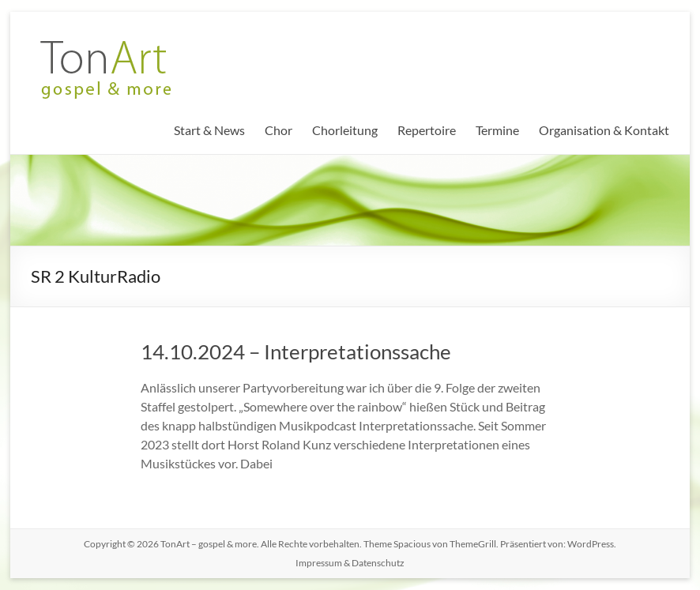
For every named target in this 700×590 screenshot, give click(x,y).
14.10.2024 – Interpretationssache (296, 351)
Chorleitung (345, 130)
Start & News (209, 130)
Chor (278, 130)
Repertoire (427, 130)
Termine (497, 130)
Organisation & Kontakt (604, 130)
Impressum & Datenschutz (350, 563)
